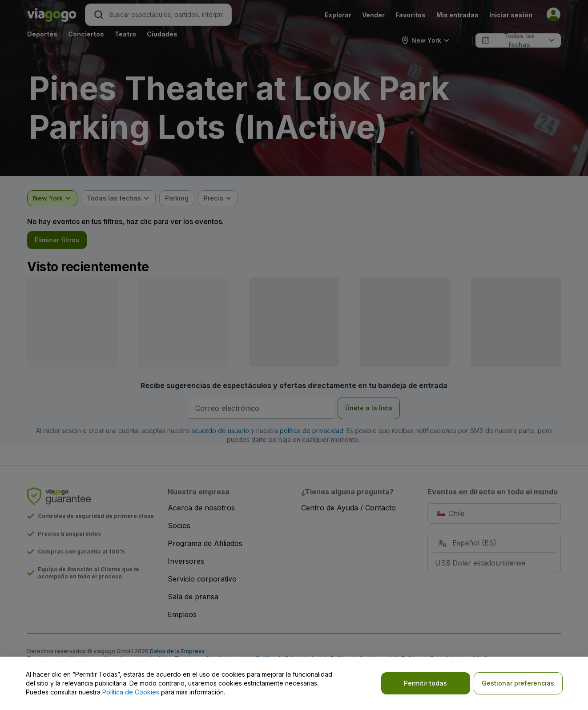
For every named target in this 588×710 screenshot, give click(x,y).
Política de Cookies (131, 692)
